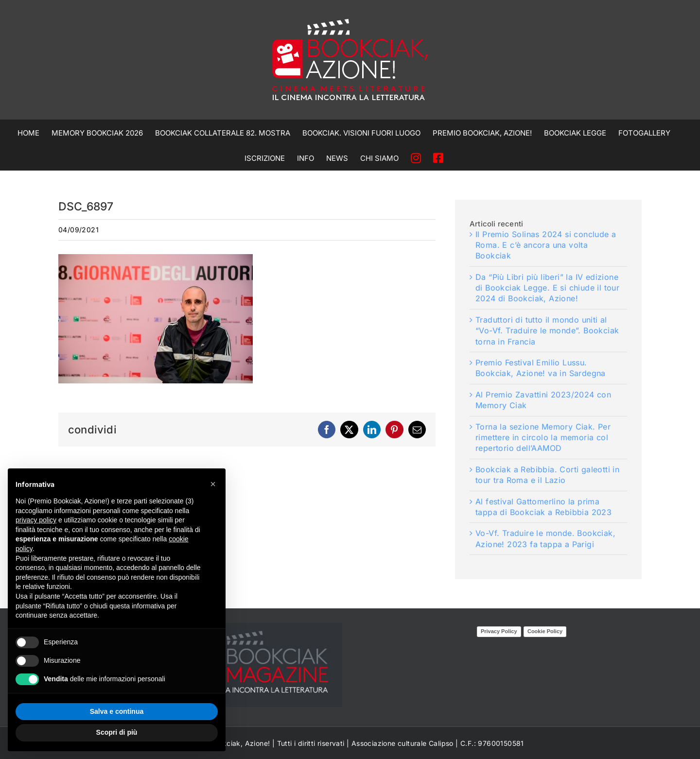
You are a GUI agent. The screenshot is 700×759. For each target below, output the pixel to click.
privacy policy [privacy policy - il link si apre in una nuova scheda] (36, 520)
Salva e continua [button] (117, 711)
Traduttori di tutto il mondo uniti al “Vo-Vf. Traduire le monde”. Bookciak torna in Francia (547, 331)
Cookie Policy (545, 631)
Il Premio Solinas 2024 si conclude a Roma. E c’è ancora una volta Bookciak (546, 245)
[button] (213, 484)
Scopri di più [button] (117, 732)
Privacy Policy (499, 631)
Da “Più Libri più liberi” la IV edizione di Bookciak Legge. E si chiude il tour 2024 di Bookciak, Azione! (547, 288)
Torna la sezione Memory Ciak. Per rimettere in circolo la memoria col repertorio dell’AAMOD (543, 438)
